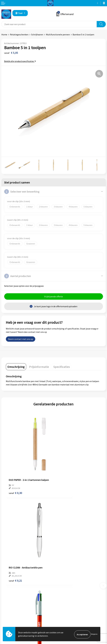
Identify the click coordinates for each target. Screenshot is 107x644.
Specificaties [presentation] (62, 367)
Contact (5, 613)
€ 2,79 (63, 542)
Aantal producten (18, 276)
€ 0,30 (15, 474)
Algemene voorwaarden (66, 613)
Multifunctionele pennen (58, 35)
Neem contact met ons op (21, 340)
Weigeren (94, 634)
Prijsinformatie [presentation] (39, 367)
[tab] (16, 367)
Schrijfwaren (37, 35)
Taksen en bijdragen (64, 583)
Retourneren (8, 617)
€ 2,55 (15, 542)
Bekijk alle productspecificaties (20, 61)
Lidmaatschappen (63, 587)
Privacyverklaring (63, 617)
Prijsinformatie (62, 574)
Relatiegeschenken (19, 35)
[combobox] (49, 24)
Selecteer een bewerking (22, 192)
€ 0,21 (63, 474)
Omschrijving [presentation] (16, 367)
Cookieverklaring (63, 622)
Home (4, 35)
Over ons (59, 570)
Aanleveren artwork (64, 579)
